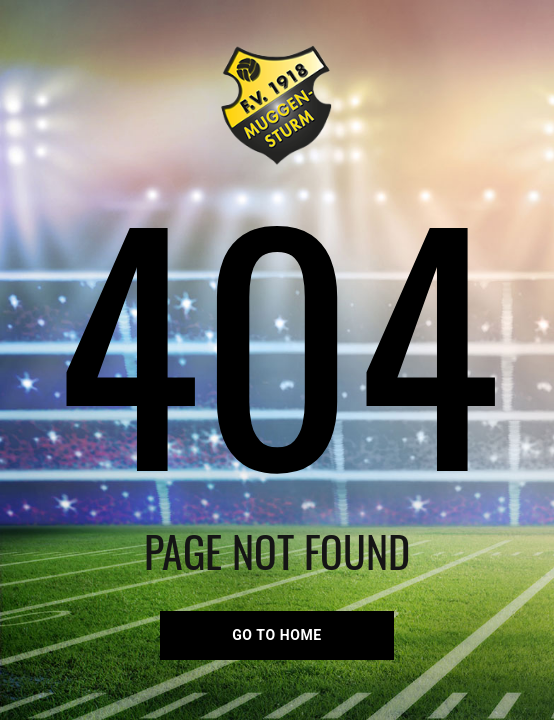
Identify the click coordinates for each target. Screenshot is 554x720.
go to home (277, 635)
